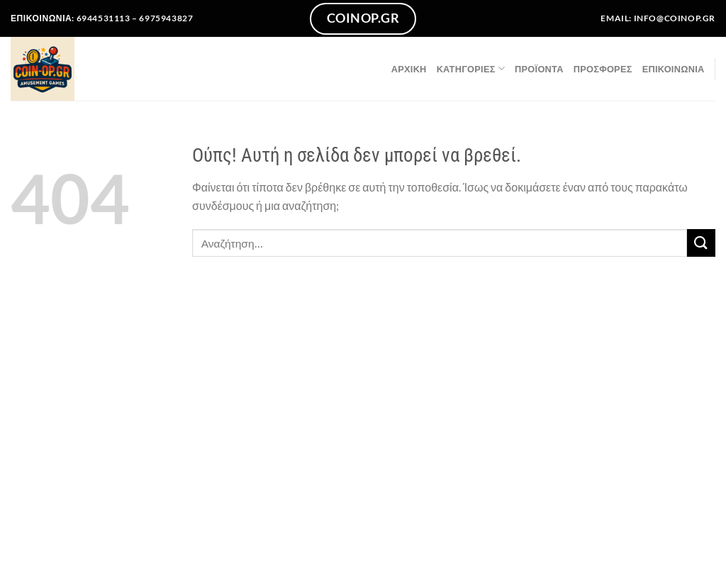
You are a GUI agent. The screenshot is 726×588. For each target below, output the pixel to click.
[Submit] (701, 243)
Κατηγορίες (471, 68)
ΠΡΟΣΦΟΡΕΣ (603, 69)
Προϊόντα (539, 69)
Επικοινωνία (674, 69)
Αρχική (409, 69)
